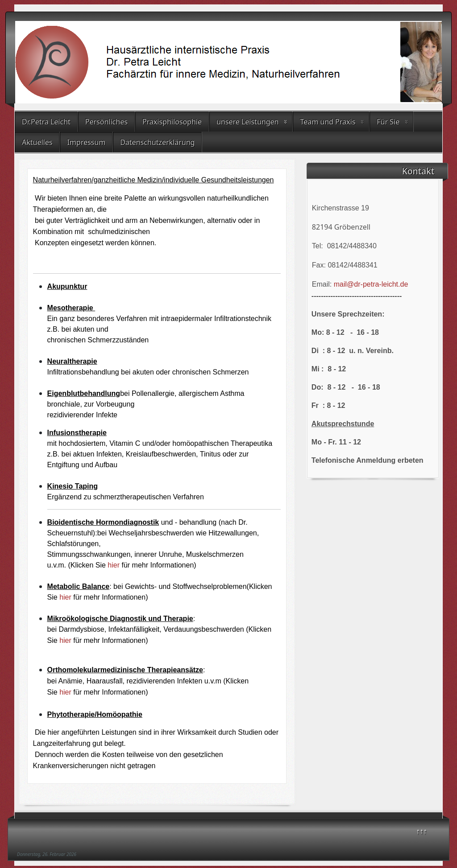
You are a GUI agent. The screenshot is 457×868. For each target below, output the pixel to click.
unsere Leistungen (247, 122)
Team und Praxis (328, 122)
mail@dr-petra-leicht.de (371, 284)
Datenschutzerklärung (157, 142)
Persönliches (106, 122)
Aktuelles (37, 142)
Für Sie (388, 122)
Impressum (86, 142)
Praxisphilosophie (172, 122)
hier (114, 565)
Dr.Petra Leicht (46, 122)
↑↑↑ (422, 831)
